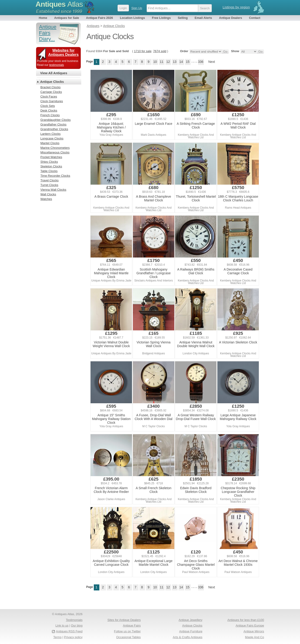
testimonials (56, 65)
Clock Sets (48, 106)
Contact (255, 18)
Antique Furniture (191, 631)
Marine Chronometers (55, 148)
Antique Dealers (231, 18)
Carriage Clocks (51, 92)
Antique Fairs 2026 (100, 18)
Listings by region (236, 7)
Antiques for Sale (67, 18)
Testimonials (74, 620)
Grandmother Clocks (54, 129)
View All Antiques (54, 73)
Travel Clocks (50, 180)
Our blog (77, 625)
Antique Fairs (132, 625)
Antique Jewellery (191, 620)
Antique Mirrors (254, 631)
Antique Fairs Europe (250, 625)
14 (181, 62)
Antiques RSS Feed (69, 631)
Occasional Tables (128, 637)
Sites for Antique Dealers (124, 620)
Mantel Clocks (50, 143)
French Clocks (50, 115)
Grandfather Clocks (54, 124)
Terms (57, 637)
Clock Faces (49, 97)
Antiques (59, 4)
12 (168, 62)
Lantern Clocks (51, 134)
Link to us (62, 625)
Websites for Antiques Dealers (63, 53)
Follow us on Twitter (127, 631)
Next (212, 62)
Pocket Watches (51, 157)
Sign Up (137, 8)
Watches (46, 199)
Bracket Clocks (51, 87)
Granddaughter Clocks (56, 120)
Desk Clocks (49, 110)
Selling (183, 18)
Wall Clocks (48, 194)
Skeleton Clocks (51, 166)
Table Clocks (49, 171)
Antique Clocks (52, 82)
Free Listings (161, 18)
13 (175, 62)
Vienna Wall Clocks (53, 190)
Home (43, 18)
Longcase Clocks (52, 138)
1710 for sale (143, 51)
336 (201, 62)
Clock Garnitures (52, 101)
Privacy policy (73, 637)
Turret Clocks (49, 185)
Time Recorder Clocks (55, 176)
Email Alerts (203, 18)
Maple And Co (255, 637)
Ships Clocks (49, 162)
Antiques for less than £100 (246, 620)
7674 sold (160, 51)
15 (188, 62)
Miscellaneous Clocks (55, 152)
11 (162, 62)
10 (155, 62)
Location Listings (132, 18)
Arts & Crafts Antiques (187, 637)
